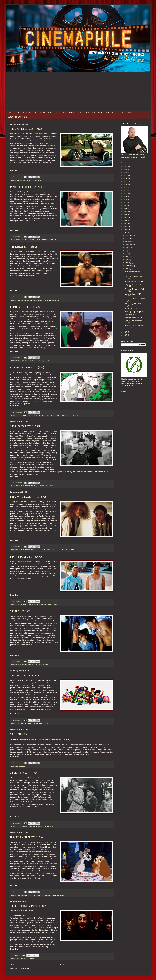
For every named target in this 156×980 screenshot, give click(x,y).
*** (17, 826)
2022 (126, 169)
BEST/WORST (25, 958)
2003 (126, 224)
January (128, 269)
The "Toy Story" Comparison (25, 675)
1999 (20, 180)
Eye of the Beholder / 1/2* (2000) (27, 187)
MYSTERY (39, 240)
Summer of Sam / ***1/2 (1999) (25, 426)
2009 (126, 206)
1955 (22, 895)
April (127, 260)
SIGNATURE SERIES (94, 113)
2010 (126, 203)
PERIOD (69, 415)
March (128, 263)
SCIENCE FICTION (42, 665)
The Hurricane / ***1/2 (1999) (24, 247)
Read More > (15, 171)
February (129, 266)
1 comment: (17, 955)
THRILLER (54, 240)
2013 (126, 197)
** (17, 180)
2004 (126, 221)
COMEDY (33, 361)
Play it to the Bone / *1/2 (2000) (26, 307)
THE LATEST (14, 113)
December (129, 236)
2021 (126, 172)
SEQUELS (44, 604)
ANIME (36, 415)
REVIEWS (38, 180)
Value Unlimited (19, 734)
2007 (126, 212)
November (129, 239)
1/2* (17, 240)
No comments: (17, 177)
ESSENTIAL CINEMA (44, 113)
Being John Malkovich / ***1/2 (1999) (28, 497)
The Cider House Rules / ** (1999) (27, 129)
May (127, 257)
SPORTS (56, 300)
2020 (126, 175)
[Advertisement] (78, 91)
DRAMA (31, 180)
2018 (126, 181)
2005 (126, 218)
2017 (126, 184)
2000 (21, 240)
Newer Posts (15, 965)
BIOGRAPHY (35, 300)
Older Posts (109, 965)
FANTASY (63, 415)
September (129, 245)
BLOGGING (24, 766)
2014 (126, 193)
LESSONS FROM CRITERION (69, 113)
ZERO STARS (53, 604)
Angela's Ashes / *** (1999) (24, 773)
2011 (126, 200)
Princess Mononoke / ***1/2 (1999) (27, 368)
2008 (126, 209)
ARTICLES (27, 113)
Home (62, 965)
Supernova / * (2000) (21, 611)
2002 (126, 227)
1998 (126, 335)
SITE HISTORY (126, 113)
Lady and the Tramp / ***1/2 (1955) (27, 837)
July (127, 251)
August (128, 248)
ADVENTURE (29, 415)
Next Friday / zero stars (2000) (26, 557)
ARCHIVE (25, 180)
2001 (126, 230)
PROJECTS (111, 113)
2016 (126, 188)
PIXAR (36, 723)
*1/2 (17, 361)
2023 (126, 166)
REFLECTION (43, 723)
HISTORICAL (41, 486)
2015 (126, 191)
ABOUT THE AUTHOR (18, 117)
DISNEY (42, 895)
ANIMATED (24, 723)
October (128, 242)
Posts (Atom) (24, 968)
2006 (126, 215)
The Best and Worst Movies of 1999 (28, 906)
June (127, 254)
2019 (126, 178)
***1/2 (18, 300)
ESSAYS (31, 723)
